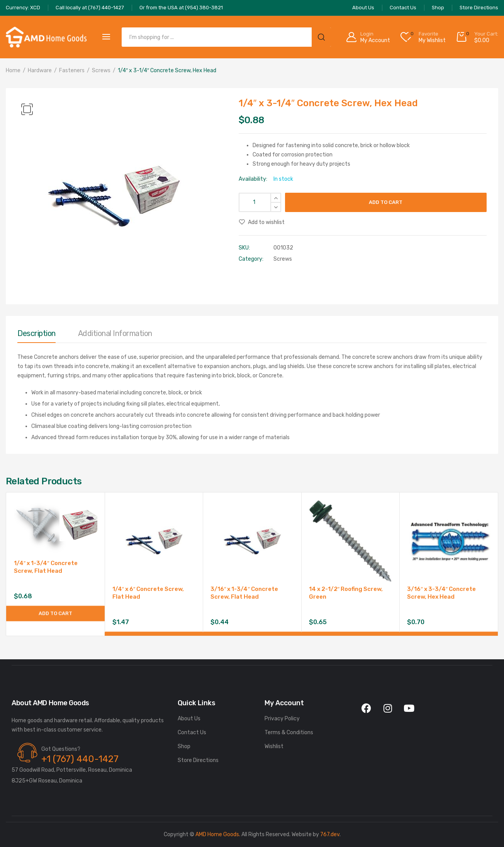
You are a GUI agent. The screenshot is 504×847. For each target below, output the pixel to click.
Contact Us (192, 732)
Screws (101, 70)
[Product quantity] (260, 202)
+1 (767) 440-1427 (80, 759)
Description (36, 333)
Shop (184, 746)
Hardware (40, 70)
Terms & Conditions (289, 732)
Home (13, 70)
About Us (189, 719)
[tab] (36, 335)
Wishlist (274, 746)
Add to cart (386, 202)
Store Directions (198, 760)
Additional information (115, 333)
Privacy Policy (282, 719)
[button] (27, 109)
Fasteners (72, 70)
